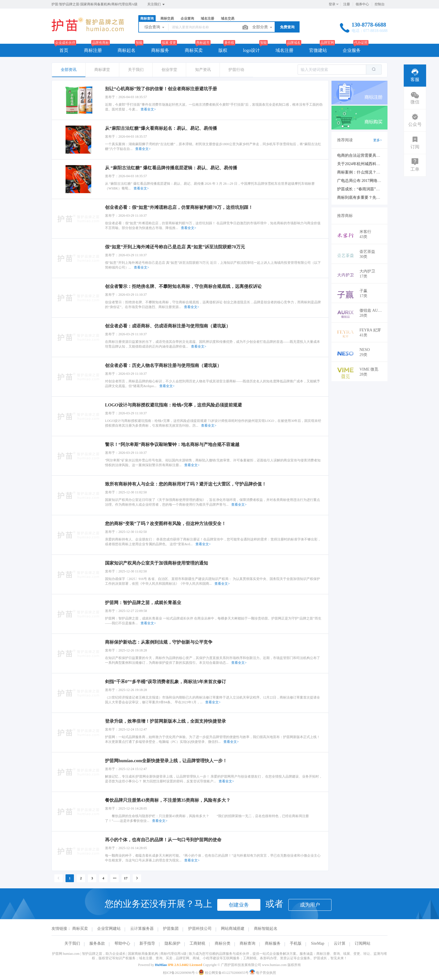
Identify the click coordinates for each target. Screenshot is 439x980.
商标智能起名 (266, 929)
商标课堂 (102, 70)
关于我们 (136, 70)
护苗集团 (171, 929)
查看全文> (148, 109)
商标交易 (167, 19)
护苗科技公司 (200, 929)
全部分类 (263, 27)
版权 (223, 50)
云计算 (340, 943)
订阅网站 (363, 943)
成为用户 (310, 905)
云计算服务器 (142, 929)
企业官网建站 (109, 929)
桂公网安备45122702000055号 (224, 973)
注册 (347, 4)
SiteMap (318, 943)
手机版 (296, 943)
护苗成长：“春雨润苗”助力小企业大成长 (372, 189)
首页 (64, 50)
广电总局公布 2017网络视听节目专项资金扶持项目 (381, 181)
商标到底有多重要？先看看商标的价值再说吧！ (378, 197)
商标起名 (127, 50)
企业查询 (187, 19)
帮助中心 (122, 943)
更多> (378, 140)
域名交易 (228, 19)
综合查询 (155, 27)
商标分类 (223, 943)
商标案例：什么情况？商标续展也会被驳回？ (376, 172)
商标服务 (160, 50)
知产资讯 (203, 70)
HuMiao (161, 965)
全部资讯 (69, 70)
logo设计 (251, 50)
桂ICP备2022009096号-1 (180, 973)
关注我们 (156, 4)
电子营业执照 (263, 973)
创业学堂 (169, 70)
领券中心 (362, 4)
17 (126, 878)
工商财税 (197, 943)
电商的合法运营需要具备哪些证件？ (368, 155)
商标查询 (147, 19)
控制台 (380, 4)
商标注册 (93, 50)
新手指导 (147, 943)
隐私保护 (172, 943)
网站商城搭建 (233, 929)
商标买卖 (194, 50)
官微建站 (318, 50)
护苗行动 (236, 70)
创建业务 (239, 905)
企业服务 (352, 50)
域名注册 (207, 19)
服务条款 (97, 943)
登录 (332, 4)
